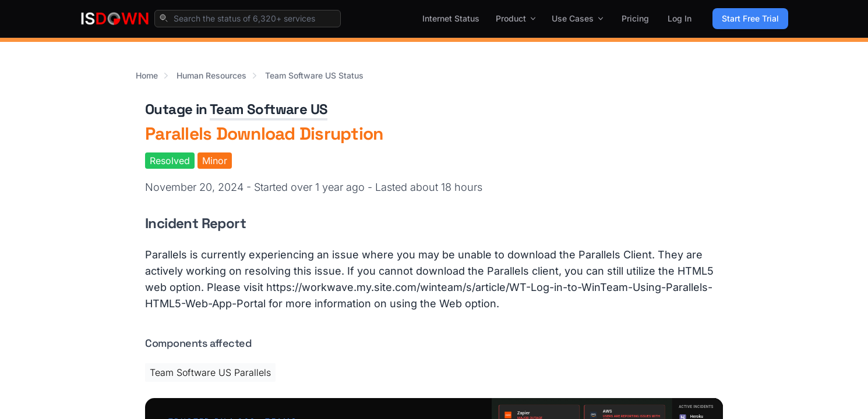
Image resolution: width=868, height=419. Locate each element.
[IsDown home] (115, 19)
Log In (680, 18)
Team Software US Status (314, 75)
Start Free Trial (750, 18)
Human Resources (211, 75)
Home (147, 75)
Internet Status (451, 18)
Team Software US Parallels (210, 372)
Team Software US (269, 109)
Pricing (635, 18)
